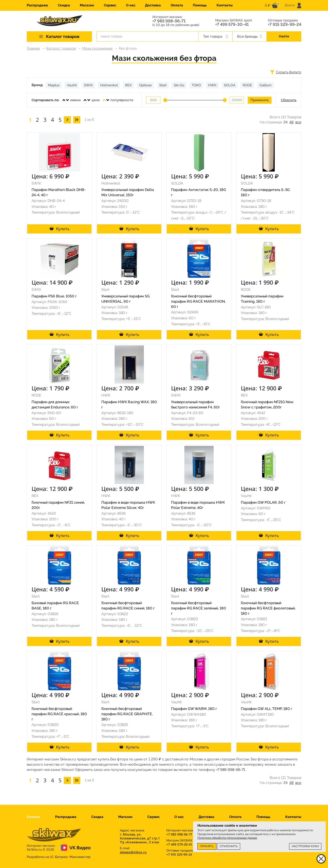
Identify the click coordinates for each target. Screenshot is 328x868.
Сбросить (289, 100)
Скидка (64, 5)
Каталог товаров (61, 48)
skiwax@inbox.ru (133, 852)
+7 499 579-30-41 (232, 24)
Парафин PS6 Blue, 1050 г (54, 296)
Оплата (177, 5)
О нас (131, 5)
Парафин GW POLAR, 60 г (263, 502)
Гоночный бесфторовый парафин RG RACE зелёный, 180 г (199, 608)
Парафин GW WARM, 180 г (194, 709)
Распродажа (37, 5)
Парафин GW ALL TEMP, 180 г (267, 709)
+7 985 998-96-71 (169, 21)
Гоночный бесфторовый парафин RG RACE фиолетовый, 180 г (268, 608)
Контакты (225, 5)
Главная (33, 48)
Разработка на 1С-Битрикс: (59, 857)
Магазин (87, 5)
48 (291, 122)
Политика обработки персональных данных (227, 838)
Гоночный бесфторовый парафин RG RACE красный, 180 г (59, 714)
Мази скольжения (97, 48)
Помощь (200, 5)
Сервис (110, 5)
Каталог (34, 817)
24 (285, 122)
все (298, 122)
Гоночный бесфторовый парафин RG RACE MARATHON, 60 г (198, 301)
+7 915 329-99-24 (285, 24)
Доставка (153, 5)
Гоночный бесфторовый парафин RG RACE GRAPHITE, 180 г (127, 714)
